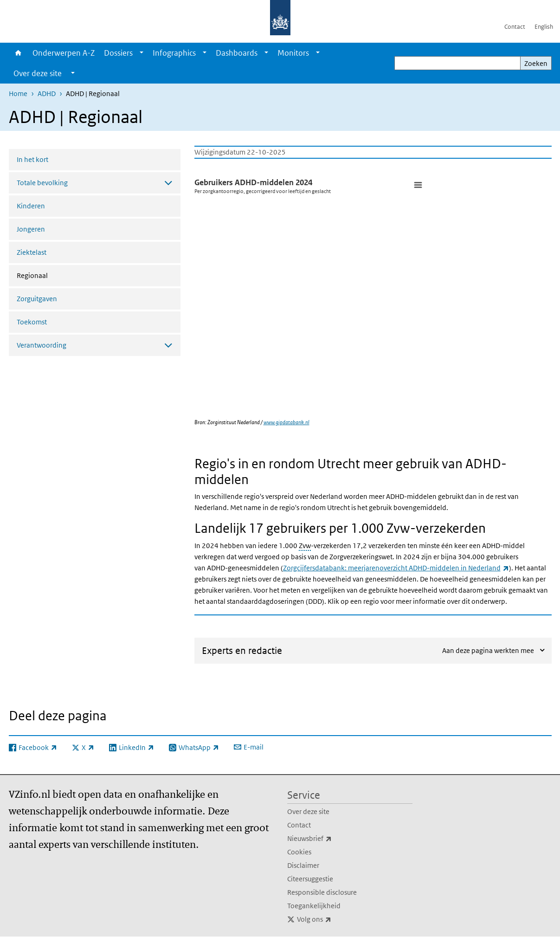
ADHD (47, 94)
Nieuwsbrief (330, 839)
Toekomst (32, 322)
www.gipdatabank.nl (286, 422)
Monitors (293, 53)
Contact (515, 27)
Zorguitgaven (37, 299)
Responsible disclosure (322, 892)
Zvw (305, 546)
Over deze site (308, 811)
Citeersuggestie (310, 879)
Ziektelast (32, 252)
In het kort (32, 159)
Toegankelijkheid (314, 906)
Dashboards (237, 53)
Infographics (174, 53)
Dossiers (118, 53)
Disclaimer (303, 865)
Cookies (299, 852)
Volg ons (335, 919)
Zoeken (536, 63)
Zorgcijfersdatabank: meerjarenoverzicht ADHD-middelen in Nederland (396, 568)
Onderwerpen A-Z (64, 53)
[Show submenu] (142, 53)
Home (18, 53)
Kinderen (31, 206)
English (544, 27)
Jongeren (31, 229)
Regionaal (57, 275)
